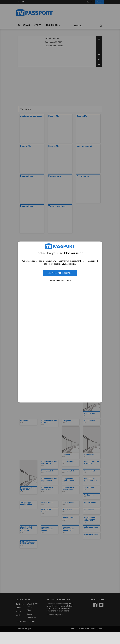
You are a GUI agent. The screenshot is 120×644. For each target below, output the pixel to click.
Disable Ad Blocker (60, 273)
